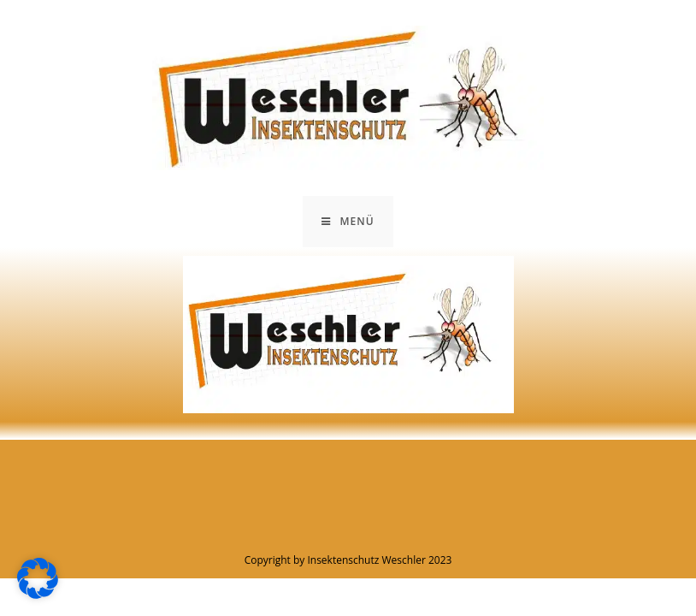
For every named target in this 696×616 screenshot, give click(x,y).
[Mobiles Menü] (348, 222)
